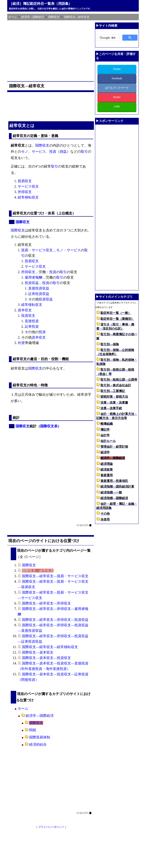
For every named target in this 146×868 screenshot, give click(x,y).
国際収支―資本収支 (38, 652)
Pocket (117, 97)
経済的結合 (38, 744)
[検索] (108, 38)
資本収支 (25, 310)
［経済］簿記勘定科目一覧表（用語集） (40, 4)
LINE (117, 106)
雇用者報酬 (33, 277)
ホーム (23, 708)
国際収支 (42, 145)
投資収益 (32, 283)
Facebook (117, 78)
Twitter (117, 69)
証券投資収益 (39, 294)
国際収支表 (49, 426)
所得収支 (25, 192)
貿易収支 (25, 181)
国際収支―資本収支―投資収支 (46, 658)
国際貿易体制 (40, 737)
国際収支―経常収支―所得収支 (46, 603)
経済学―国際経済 (40, 716)
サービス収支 (28, 186)
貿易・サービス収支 (37, 250)
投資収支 (28, 316)
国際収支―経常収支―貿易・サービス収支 (55, 576)
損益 (63, 152)
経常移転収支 (28, 197)
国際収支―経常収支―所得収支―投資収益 (55, 620)
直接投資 (32, 321)
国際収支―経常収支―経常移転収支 (50, 647)
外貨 (21, 343)
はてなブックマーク (117, 88)
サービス (39, 152)
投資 (53, 152)
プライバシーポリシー (51, 827)
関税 (33, 730)
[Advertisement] (51, 50)
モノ (25, 152)
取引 (84, 152)
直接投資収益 (39, 288)
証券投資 (32, 326)
